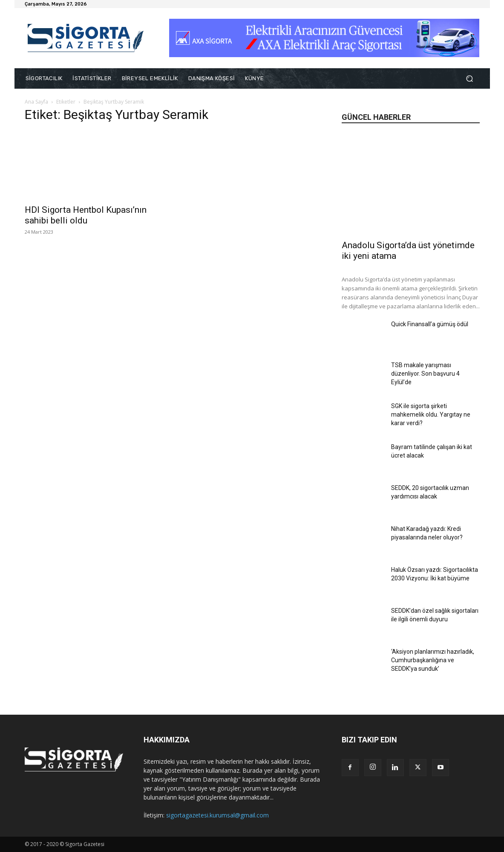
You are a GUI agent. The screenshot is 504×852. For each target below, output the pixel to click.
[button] (470, 79)
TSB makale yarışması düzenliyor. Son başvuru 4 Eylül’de (425, 374)
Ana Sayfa (36, 102)
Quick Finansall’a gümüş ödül (430, 324)
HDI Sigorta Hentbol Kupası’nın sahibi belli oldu (86, 215)
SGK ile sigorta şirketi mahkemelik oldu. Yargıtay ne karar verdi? (431, 414)
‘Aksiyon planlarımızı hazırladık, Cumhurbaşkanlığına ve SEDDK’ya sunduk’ (433, 660)
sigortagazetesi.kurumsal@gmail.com (217, 815)
